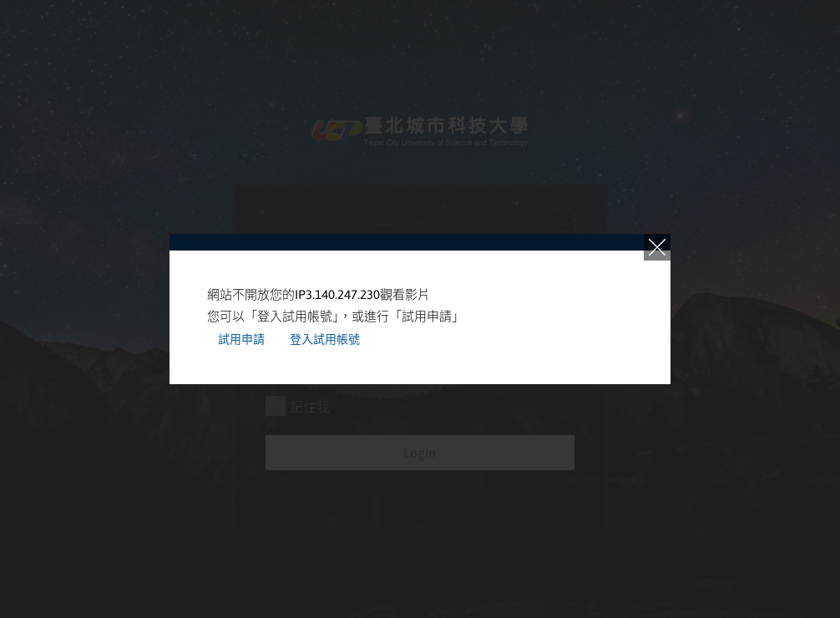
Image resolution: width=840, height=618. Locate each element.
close (657, 247)
